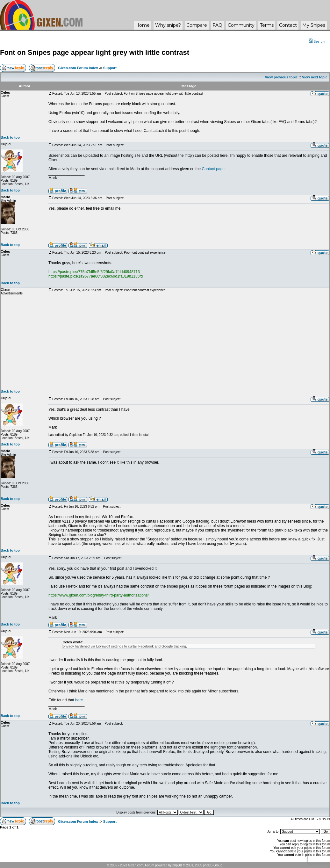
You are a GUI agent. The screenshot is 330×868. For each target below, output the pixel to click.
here (79, 700)
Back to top (10, 137)
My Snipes (314, 25)
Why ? (168, 25)
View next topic (315, 77)
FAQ (217, 25)
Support (110, 68)
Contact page (213, 169)
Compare (197, 25)
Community (241, 25)
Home (143, 25)
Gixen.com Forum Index (78, 68)
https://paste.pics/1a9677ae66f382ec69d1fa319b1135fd (96, 276)
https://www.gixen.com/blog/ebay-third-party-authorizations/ (99, 595)
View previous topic (281, 77)
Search (317, 41)
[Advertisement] (189, 342)
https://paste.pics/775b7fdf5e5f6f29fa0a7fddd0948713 (94, 272)
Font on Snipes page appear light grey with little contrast (95, 52)
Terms (267, 25)
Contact (288, 25)
